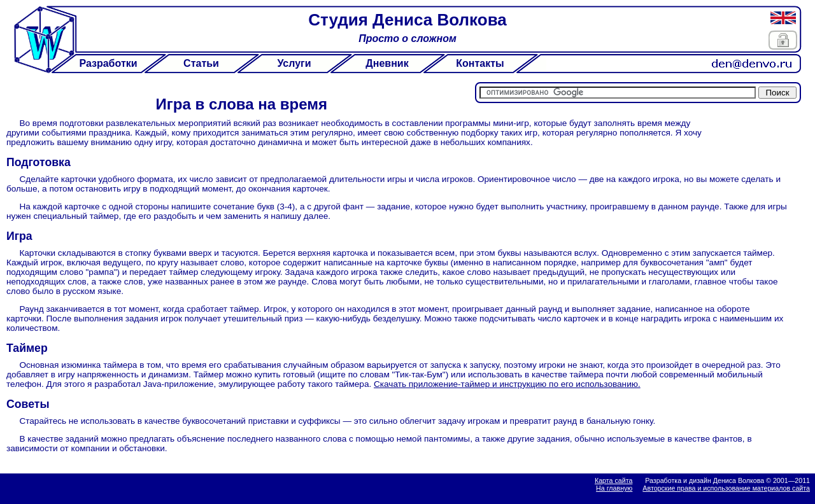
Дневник (387, 63)
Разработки (108, 63)
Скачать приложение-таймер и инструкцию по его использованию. (507, 384)
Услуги (294, 63)
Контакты (480, 63)
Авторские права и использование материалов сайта (726, 488)
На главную (614, 488)
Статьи (201, 63)
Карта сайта (613, 480)
